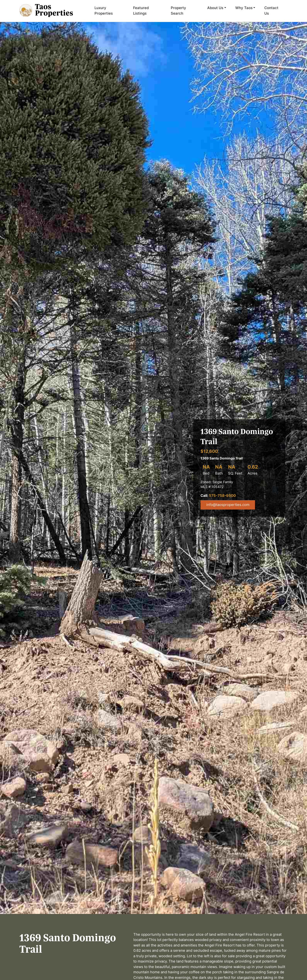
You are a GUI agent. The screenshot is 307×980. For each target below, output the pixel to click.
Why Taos (244, 8)
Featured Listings (141, 11)
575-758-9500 (222, 496)
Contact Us (271, 11)
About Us (215, 8)
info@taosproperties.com (228, 505)
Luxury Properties (104, 11)
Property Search (178, 11)
